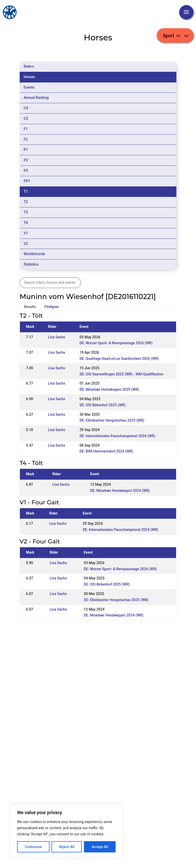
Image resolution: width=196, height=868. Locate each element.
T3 (26, 212)
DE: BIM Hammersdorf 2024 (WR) (106, 451)
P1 (26, 150)
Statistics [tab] (31, 264)
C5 (26, 118)
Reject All (67, 847)
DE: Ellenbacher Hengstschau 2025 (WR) (112, 420)
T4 (26, 223)
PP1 (27, 181)
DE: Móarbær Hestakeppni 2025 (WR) (109, 389)
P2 (26, 160)
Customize (33, 847)
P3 (26, 171)
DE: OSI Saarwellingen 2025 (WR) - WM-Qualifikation (121, 374)
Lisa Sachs (57, 337)
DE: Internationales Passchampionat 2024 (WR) (118, 436)
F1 (26, 129)
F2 (26, 139)
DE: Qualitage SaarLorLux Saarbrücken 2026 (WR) (119, 359)
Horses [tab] (29, 77)
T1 (26, 192)
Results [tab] (30, 307)
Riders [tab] (29, 66)
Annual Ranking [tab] (36, 98)
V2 (26, 244)
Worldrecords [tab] (34, 254)
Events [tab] (29, 87)
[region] (66, 831)
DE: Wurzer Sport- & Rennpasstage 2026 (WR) (116, 343)
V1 (26, 233)
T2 (26, 202)
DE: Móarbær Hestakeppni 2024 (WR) (120, 491)
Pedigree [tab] (52, 307)
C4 (26, 108)
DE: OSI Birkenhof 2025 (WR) (103, 405)
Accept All (100, 847)
